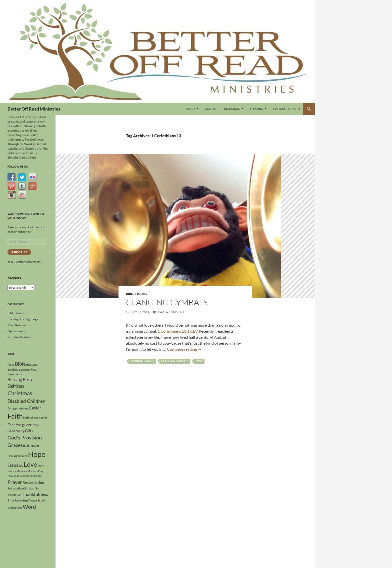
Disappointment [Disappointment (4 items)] (18, 408)
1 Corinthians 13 (142, 361)
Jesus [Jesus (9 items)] (13, 465)
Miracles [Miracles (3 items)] (22, 471)
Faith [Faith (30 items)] (15, 416)
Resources (232, 109)
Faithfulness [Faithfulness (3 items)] (31, 418)
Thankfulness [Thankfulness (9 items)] (35, 494)
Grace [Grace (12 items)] (14, 445)
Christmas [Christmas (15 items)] (20, 393)
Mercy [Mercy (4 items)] (12, 471)
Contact (211, 109)
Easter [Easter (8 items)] (35, 408)
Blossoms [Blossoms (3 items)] (32, 365)
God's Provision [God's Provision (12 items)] (25, 437)
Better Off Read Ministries (34, 109)
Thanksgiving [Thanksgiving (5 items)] (18, 500)
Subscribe (19, 252)
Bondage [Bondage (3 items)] (13, 370)
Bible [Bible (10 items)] (20, 364)
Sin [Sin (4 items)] (26, 488)
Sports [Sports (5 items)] (34, 488)
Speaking (256, 109)
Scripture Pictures (19, 337)
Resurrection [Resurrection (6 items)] (33, 482)
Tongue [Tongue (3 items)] (33, 500)
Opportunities (17, 331)
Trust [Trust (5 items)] (41, 500)
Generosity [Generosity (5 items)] (16, 431)
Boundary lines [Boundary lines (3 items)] (28, 370)
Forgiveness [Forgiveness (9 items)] (27, 424)
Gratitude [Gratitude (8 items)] (30, 445)
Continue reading (184, 349)
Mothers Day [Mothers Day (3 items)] (35, 471)
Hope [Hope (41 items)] (37, 454)
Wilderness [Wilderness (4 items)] (15, 508)
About (190, 109)
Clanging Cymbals (167, 302)
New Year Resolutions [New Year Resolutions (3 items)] (21, 476)
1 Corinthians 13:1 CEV (178, 331)
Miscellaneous (17, 325)
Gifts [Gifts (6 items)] (29, 431)
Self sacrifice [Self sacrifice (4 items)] (16, 488)
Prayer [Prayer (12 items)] (15, 482)
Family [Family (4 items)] (43, 418)
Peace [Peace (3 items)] (38, 476)
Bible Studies (137, 294)
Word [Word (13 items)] (29, 507)
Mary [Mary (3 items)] (41, 466)
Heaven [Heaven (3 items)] (23, 456)
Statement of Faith (286, 109)
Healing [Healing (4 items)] (12, 456)
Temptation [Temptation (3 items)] (14, 495)
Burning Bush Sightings (23, 319)
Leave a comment (170, 312)
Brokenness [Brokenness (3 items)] (15, 374)
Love (199, 361)
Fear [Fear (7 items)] (11, 425)
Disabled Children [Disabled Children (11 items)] (26, 401)
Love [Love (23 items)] (30, 464)
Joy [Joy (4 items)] (21, 466)
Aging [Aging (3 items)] (11, 365)
